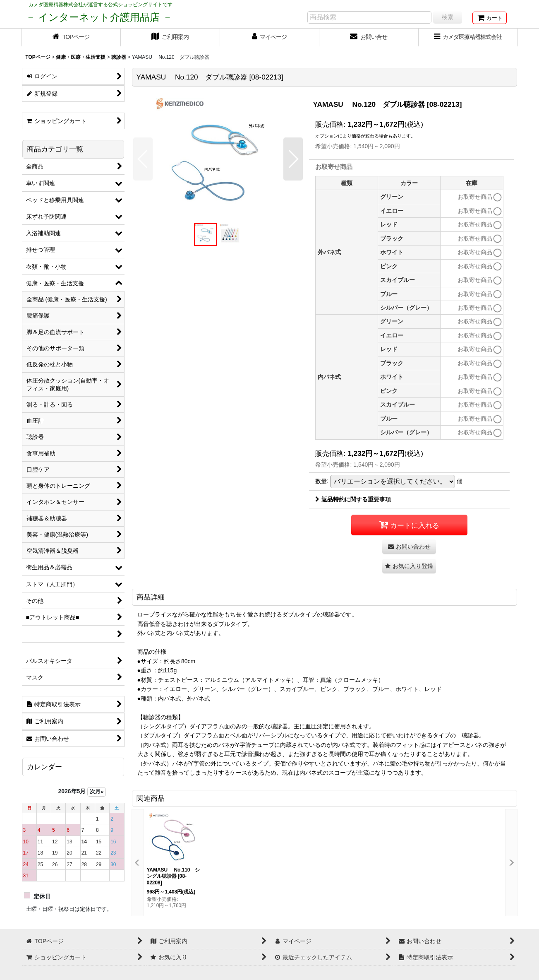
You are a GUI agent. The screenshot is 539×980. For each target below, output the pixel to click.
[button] (143, 159)
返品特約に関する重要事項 (353, 499)
